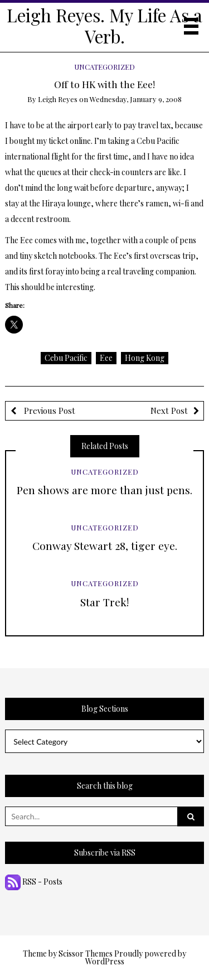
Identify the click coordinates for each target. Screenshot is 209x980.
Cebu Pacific (66, 358)
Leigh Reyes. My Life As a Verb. (104, 26)
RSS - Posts (34, 882)
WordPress (105, 961)
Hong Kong (145, 358)
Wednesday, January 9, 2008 (136, 99)
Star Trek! (104, 602)
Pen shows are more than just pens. (104, 490)
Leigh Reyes (58, 99)
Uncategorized (104, 67)
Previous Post (48, 411)
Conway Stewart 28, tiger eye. (105, 545)
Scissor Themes (86, 954)
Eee (106, 358)
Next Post (169, 411)
